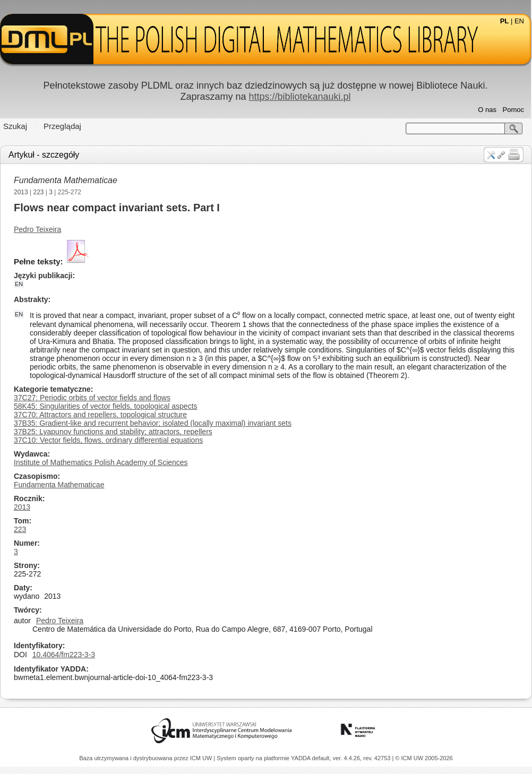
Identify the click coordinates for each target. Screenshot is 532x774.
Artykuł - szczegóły (44, 155)
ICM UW (202, 758)
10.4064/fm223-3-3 (64, 655)
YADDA (302, 758)
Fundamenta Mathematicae (66, 180)
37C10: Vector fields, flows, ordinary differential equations (108, 440)
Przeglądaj (62, 126)
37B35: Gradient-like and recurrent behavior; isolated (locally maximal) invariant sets (153, 423)
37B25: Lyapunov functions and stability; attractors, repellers (113, 432)
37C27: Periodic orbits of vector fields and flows (92, 398)
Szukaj (15, 126)
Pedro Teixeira (37, 229)
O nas (487, 110)
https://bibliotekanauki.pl (299, 97)
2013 (21, 192)
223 (39, 192)
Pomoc (513, 110)
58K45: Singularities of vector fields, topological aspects (106, 406)
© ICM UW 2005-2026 (424, 758)
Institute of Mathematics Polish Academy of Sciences (101, 462)
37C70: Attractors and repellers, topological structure (100, 415)
